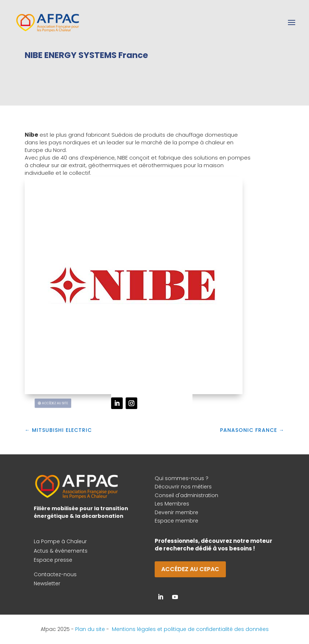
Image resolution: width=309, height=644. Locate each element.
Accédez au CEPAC (190, 569)
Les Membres (172, 504)
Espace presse (53, 560)
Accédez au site (57, 403)
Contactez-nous (55, 574)
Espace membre (176, 521)
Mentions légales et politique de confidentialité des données (190, 629)
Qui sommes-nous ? (182, 478)
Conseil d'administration (186, 495)
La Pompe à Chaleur (60, 541)
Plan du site (90, 629)
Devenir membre (176, 512)
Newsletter (47, 583)
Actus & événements (61, 551)
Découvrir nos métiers (183, 487)
